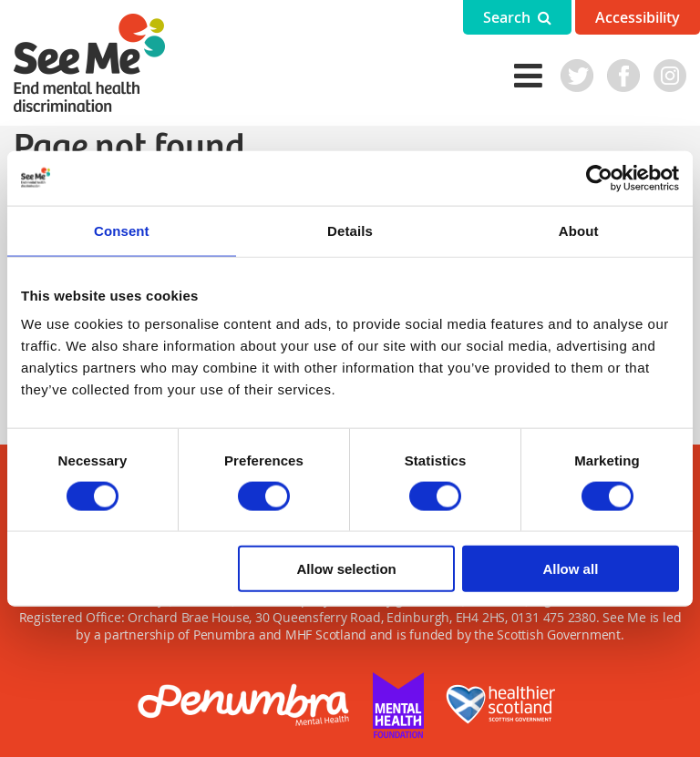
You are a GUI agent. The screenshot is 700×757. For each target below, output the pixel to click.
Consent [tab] (122, 230)
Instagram (670, 76)
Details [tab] (350, 230)
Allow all (570, 569)
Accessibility (638, 17)
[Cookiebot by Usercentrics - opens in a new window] (599, 178)
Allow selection (347, 569)
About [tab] (579, 230)
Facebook (623, 76)
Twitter (577, 76)
